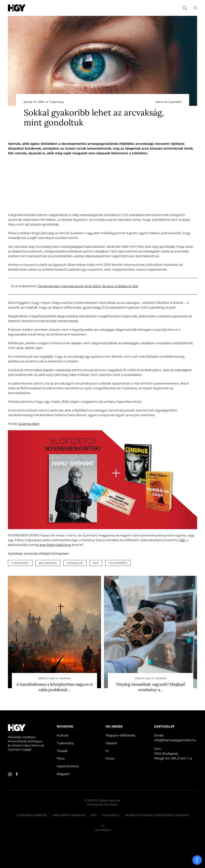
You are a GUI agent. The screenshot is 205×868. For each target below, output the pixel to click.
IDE (182, 540)
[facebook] (17, 774)
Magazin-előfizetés (120, 735)
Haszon (111, 743)
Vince (110, 759)
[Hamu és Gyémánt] (17, 8)
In (107, 751)
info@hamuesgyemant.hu (175, 740)
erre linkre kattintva (55, 545)
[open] (197, 860)
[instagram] (10, 774)
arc (96, 563)
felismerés (118, 563)
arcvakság (48, 563)
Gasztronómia (68, 766)
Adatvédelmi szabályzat (69, 815)
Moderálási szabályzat (32, 815)
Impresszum (111, 815)
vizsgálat (75, 563)
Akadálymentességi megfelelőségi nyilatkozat (157, 815)
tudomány (20, 563)
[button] (195, 8)
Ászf (94, 815)
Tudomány (65, 743)
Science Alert (29, 424)
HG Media (111, 805)
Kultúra (62, 735)
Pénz (61, 759)
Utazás (62, 751)
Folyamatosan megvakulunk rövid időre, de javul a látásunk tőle (88, 286)
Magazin (63, 774)
